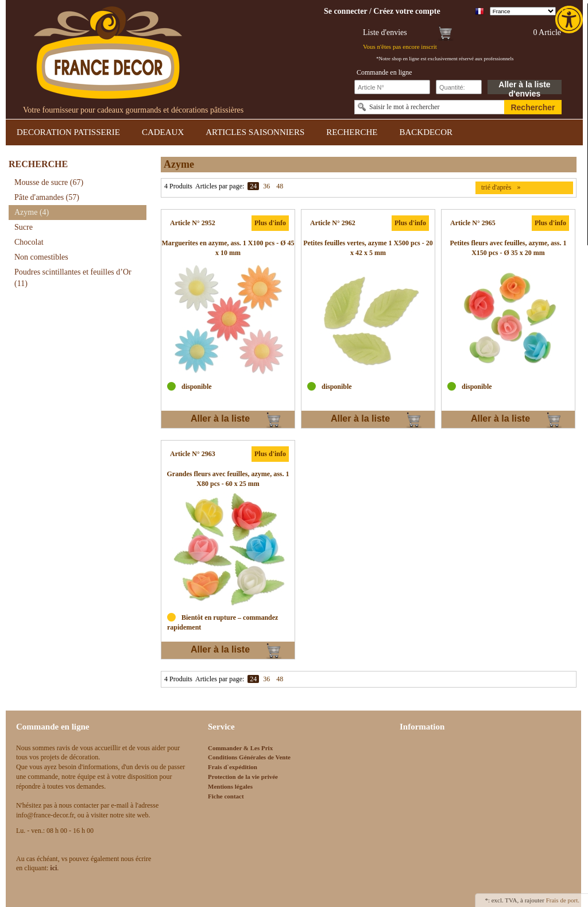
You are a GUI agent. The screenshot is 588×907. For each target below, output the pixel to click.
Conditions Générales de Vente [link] (249, 757)
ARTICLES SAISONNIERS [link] (255, 132)
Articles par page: (220, 186)
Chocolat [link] (29, 242)
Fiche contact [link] (226, 796)
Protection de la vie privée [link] (243, 777)
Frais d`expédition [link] (233, 767)
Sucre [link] (24, 227)
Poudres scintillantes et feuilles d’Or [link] (73, 278)
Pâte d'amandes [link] (47, 197)
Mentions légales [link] (230, 786)
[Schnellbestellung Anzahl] (459, 87)
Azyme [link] (32, 212)
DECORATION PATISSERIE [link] (68, 132)
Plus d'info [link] (270, 223)
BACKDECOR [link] (426, 132)
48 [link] (280, 186)
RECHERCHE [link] (352, 132)
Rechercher (533, 107)
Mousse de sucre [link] (49, 182)
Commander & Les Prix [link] (240, 748)
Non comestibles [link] (41, 257)
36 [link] (266, 186)
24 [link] (253, 186)
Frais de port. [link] (563, 900)
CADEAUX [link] (163, 132)
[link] (570, 20)
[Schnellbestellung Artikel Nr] (392, 87)
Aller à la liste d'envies (524, 87)
